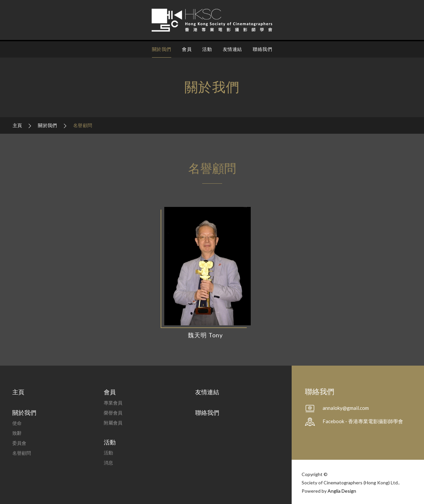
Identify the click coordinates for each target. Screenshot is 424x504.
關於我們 (162, 49)
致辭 (17, 433)
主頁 (18, 125)
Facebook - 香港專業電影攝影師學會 (363, 421)
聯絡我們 (262, 49)
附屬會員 (113, 423)
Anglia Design (342, 491)
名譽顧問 (83, 125)
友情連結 (232, 49)
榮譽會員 (113, 413)
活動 (207, 49)
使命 (17, 423)
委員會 (19, 443)
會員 (187, 49)
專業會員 (113, 403)
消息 (108, 463)
